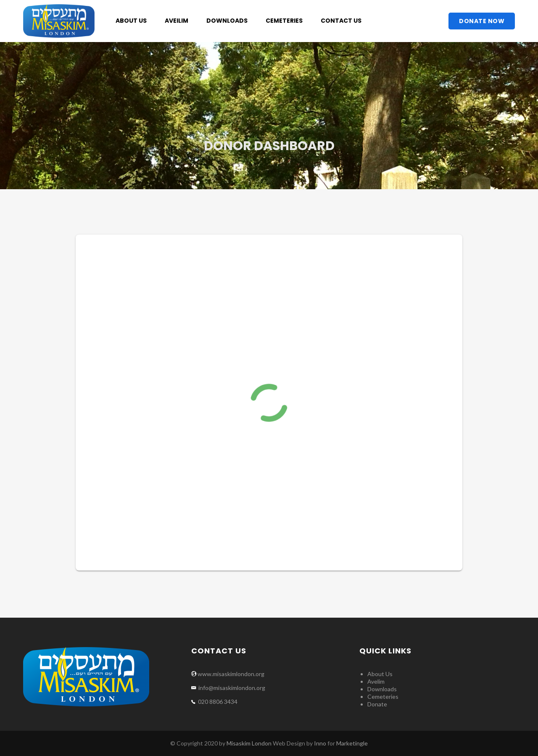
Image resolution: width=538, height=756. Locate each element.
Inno (320, 743)
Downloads (227, 21)
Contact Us (341, 21)
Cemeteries (284, 21)
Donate (377, 704)
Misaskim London (249, 743)
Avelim (376, 681)
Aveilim (177, 21)
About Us (131, 21)
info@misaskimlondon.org (231, 688)
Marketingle (352, 743)
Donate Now (482, 21)
